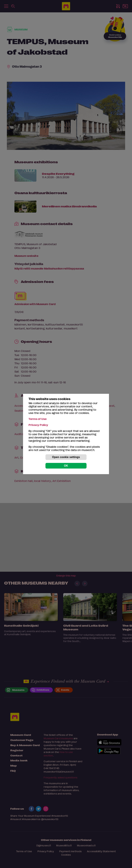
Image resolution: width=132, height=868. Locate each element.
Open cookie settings (66, 457)
